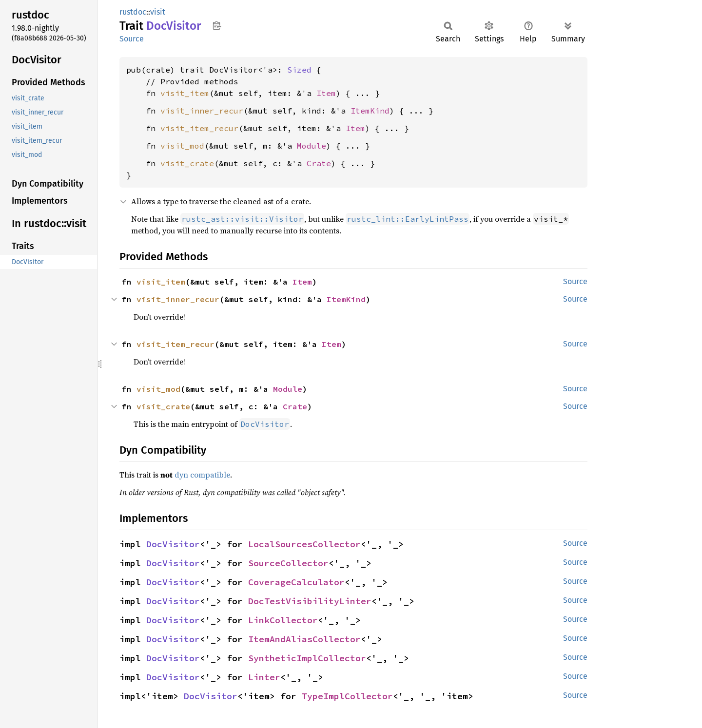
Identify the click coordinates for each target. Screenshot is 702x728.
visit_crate (187, 163)
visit (158, 12)
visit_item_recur (199, 128)
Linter (264, 677)
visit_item (185, 93)
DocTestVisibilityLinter (310, 601)
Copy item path (217, 25)
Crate (319, 163)
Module (312, 146)
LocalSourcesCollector (304, 544)
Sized (299, 70)
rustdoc (133, 12)
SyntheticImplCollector (307, 658)
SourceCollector (288, 563)
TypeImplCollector (347, 696)
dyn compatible (202, 475)
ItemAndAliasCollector (304, 639)
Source (132, 39)
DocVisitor (173, 544)
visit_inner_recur (202, 111)
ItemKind (370, 111)
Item (326, 93)
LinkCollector (283, 620)
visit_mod (182, 146)
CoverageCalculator (296, 582)
